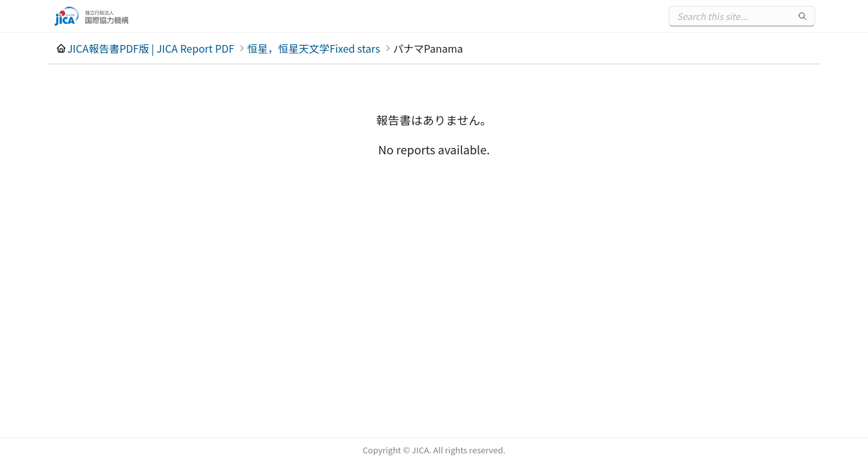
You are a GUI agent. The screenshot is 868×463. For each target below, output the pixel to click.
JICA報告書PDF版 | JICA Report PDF (151, 48)
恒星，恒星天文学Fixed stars (314, 48)
